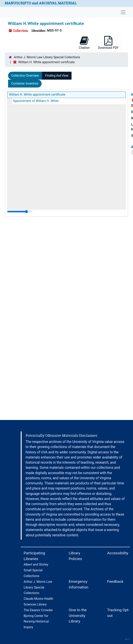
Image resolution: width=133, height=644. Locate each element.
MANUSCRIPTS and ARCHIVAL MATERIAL (41, 3)
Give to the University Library (78, 616)
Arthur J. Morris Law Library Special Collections (47, 57)
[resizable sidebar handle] (20, 212)
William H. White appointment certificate (37, 95)
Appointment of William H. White (36, 101)
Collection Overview (25, 76)
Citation (84, 43)
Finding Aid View (57, 76)
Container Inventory (25, 83)
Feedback (115, 581)
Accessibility (118, 553)
